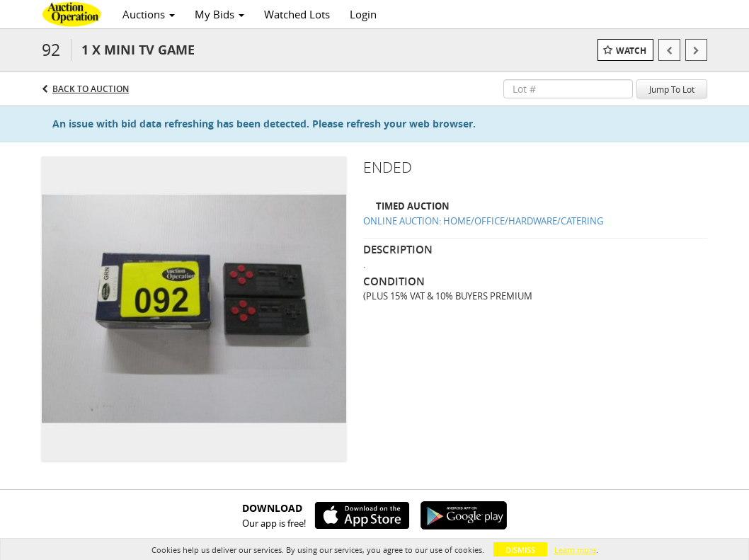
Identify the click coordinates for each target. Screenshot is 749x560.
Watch (631, 51)
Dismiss (520, 550)
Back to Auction (91, 89)
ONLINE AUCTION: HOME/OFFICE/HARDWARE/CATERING (483, 221)
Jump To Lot (672, 89)
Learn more (575, 550)
